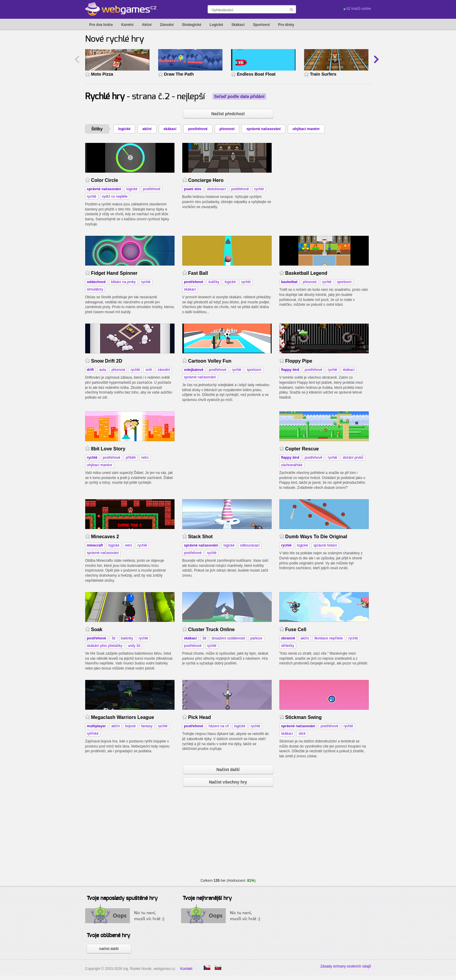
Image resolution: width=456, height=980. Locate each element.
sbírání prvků (353, 458)
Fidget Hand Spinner (114, 273)
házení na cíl (219, 726)
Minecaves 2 (105, 537)
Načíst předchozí (228, 114)
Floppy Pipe (299, 361)
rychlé (92, 196)
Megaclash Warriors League (123, 717)
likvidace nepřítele (329, 638)
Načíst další (228, 770)
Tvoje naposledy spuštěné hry (122, 898)
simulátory (95, 289)
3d (113, 638)
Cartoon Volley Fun (210, 361)
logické (124, 129)
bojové (130, 726)
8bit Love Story (108, 449)
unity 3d (134, 646)
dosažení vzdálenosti (228, 638)
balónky (127, 638)
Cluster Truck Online (211, 629)
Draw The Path (179, 74)
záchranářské (292, 465)
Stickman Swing (304, 717)
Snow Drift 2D (107, 361)
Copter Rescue (302, 449)
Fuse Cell (296, 629)
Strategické (192, 25)
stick (302, 734)
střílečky (288, 646)
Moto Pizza (102, 74)
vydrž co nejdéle (115, 196)
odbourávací (250, 545)
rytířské (93, 734)
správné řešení (325, 545)
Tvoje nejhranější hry (207, 898)
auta (103, 370)
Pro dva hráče (101, 25)
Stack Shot (201, 537)
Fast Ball (198, 273)
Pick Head (200, 717)
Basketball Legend (306, 273)
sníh (149, 370)
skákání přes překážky (105, 646)
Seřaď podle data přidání (239, 96)
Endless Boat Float (256, 74)
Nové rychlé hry (115, 39)
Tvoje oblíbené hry (108, 936)
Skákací (238, 25)
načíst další (109, 949)
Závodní (167, 25)
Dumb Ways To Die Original (316, 537)
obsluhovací (216, 189)
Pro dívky (286, 25)
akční (147, 129)
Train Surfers (323, 74)
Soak (97, 629)
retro (145, 458)
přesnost (227, 129)
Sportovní (262, 25)
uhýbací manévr (306, 129)
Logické (216, 25)
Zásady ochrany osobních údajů (345, 966)
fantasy (147, 726)
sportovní (344, 282)
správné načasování (263, 129)
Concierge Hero (206, 180)
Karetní (127, 25)
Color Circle (105, 180)
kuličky (214, 282)
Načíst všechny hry (228, 782)
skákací (170, 129)
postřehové (198, 129)
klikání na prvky (123, 282)
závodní (164, 370)
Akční (147, 25)
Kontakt (186, 969)
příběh (131, 458)
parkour (256, 638)
